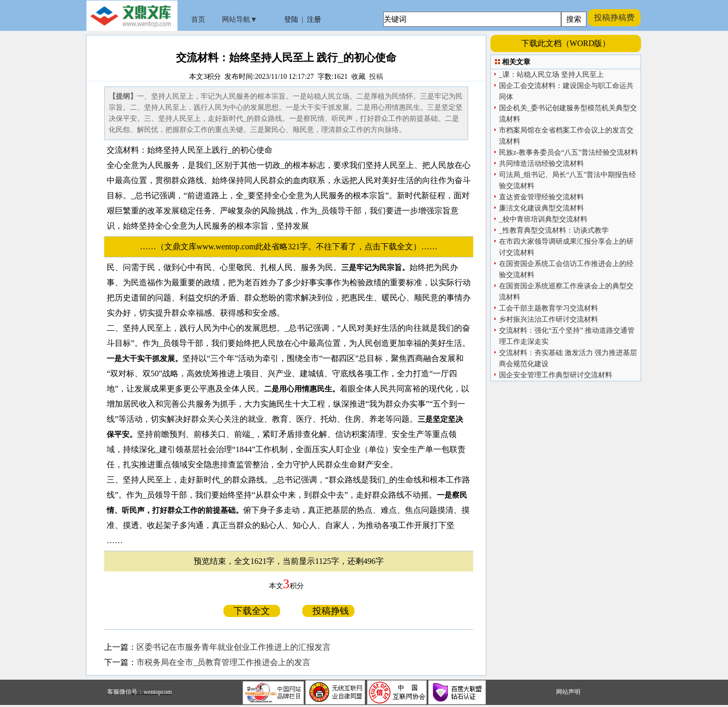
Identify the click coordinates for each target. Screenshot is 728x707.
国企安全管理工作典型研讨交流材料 (556, 375)
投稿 (376, 77)
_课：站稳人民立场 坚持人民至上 (551, 75)
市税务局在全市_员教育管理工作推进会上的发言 (223, 662)
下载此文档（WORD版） (566, 43)
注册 (314, 19)
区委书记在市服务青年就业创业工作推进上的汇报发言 (234, 647)
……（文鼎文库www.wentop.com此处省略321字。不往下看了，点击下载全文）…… (293, 247)
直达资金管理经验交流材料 (541, 197)
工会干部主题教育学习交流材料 (549, 308)
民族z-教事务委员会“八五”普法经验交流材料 (568, 152)
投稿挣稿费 (614, 17)
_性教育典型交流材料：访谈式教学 (554, 230)
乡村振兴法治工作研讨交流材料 (549, 319)
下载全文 (252, 611)
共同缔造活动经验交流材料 (541, 164)
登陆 (291, 19)
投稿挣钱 (328, 611)
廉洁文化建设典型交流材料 (541, 208)
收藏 (358, 77)
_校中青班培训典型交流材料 (543, 219)
